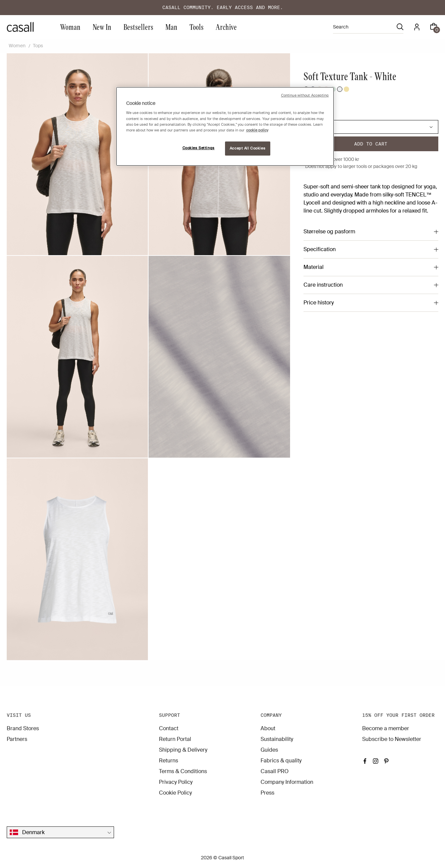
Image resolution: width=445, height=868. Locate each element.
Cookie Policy (175, 793)
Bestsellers (138, 27)
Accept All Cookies (247, 148)
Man (171, 27)
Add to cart (371, 144)
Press (267, 793)
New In (102, 27)
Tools (197, 27)
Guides (269, 750)
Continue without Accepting (305, 95)
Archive (226, 27)
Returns (169, 761)
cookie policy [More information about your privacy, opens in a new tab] (257, 130)
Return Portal (175, 739)
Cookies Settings (199, 148)
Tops (38, 46)
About (268, 728)
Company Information (287, 782)
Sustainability (277, 739)
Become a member (386, 728)
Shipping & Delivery (183, 750)
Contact (169, 728)
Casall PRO (275, 771)
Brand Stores (23, 728)
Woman (70, 27)
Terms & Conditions (183, 771)
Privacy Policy (176, 782)
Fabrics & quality (281, 761)
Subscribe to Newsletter (392, 739)
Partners (17, 739)
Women (17, 46)
